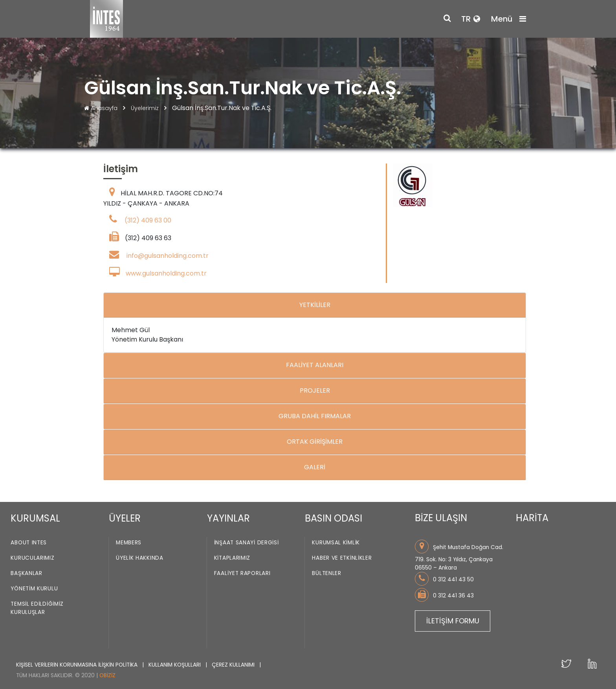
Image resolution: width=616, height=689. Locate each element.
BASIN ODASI (334, 518)
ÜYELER (125, 518)
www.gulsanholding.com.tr (166, 273)
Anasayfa (102, 108)
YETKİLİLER (315, 305)
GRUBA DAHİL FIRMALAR (315, 416)
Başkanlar (26, 574)
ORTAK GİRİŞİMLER (315, 442)
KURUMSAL (35, 518)
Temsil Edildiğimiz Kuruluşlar (37, 608)
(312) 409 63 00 (148, 220)
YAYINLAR (228, 518)
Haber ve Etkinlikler (342, 558)
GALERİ (315, 467)
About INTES (29, 543)
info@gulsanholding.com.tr (168, 256)
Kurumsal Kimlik (336, 543)
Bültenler (326, 574)
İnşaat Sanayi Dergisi (247, 543)
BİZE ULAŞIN (441, 518)
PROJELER (315, 390)
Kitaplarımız (232, 558)
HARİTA (532, 518)
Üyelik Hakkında (140, 558)
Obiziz (107, 675)
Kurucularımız (32, 558)
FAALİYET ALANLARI (315, 365)
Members (129, 543)
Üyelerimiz (146, 108)
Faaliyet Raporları (242, 574)
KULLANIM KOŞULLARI (175, 665)
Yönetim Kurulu (34, 589)
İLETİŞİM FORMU (453, 621)
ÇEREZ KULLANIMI (234, 665)
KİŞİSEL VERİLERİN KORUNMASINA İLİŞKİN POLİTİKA (78, 665)
